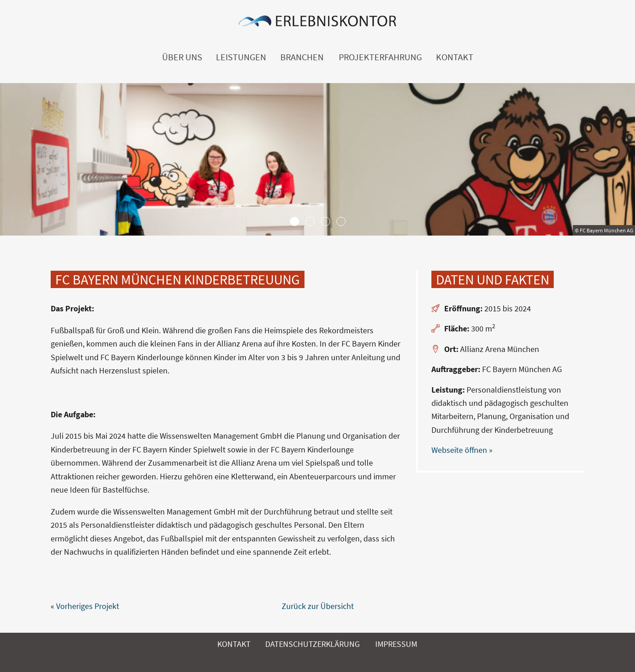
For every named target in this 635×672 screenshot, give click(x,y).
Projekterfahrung (380, 57)
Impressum (396, 644)
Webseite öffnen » (462, 450)
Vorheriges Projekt (88, 606)
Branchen (302, 57)
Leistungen (241, 57)
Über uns (182, 57)
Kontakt (455, 57)
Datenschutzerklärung (312, 644)
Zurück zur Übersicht (318, 606)
